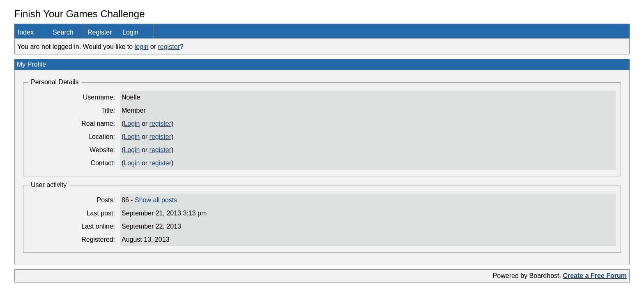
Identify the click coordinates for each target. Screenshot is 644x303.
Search (63, 32)
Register (100, 32)
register (169, 47)
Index (26, 32)
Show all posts (156, 200)
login (142, 47)
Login (130, 32)
